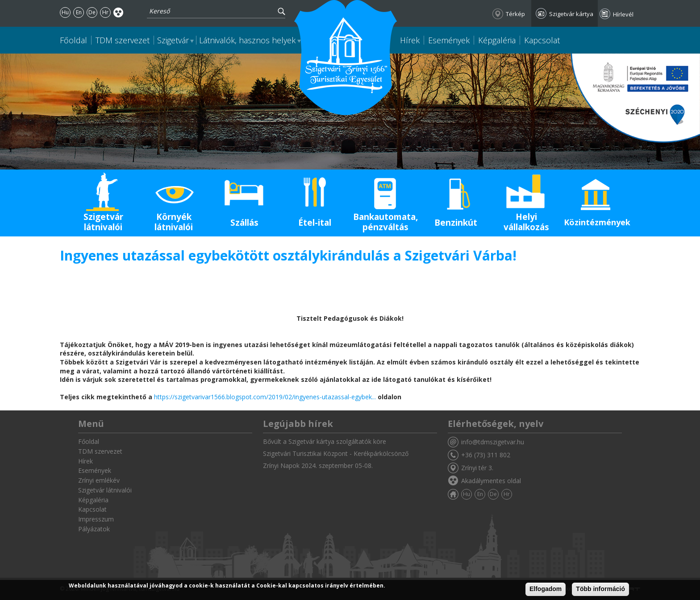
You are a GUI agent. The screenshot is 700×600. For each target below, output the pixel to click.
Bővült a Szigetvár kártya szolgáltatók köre (325, 441)
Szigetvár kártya (571, 14)
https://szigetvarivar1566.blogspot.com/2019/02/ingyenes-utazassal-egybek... (265, 397)
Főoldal (73, 40)
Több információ (600, 589)
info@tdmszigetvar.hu (493, 442)
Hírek (410, 40)
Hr (105, 12)
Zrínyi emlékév (99, 480)
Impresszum (96, 519)
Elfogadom (546, 589)
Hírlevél (623, 14)
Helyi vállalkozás (526, 222)
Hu (65, 12)
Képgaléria (497, 40)
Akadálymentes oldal (119, 12)
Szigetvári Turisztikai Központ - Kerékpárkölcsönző (336, 453)
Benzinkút (456, 223)
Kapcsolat (542, 40)
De (92, 12)
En (79, 12)
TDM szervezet (123, 40)
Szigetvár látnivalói (103, 222)
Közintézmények (597, 222)
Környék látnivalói (174, 222)
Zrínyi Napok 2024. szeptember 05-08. (318, 466)
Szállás (244, 223)
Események (449, 40)
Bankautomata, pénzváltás (385, 222)
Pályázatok (94, 529)
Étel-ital (315, 223)
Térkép (515, 14)
